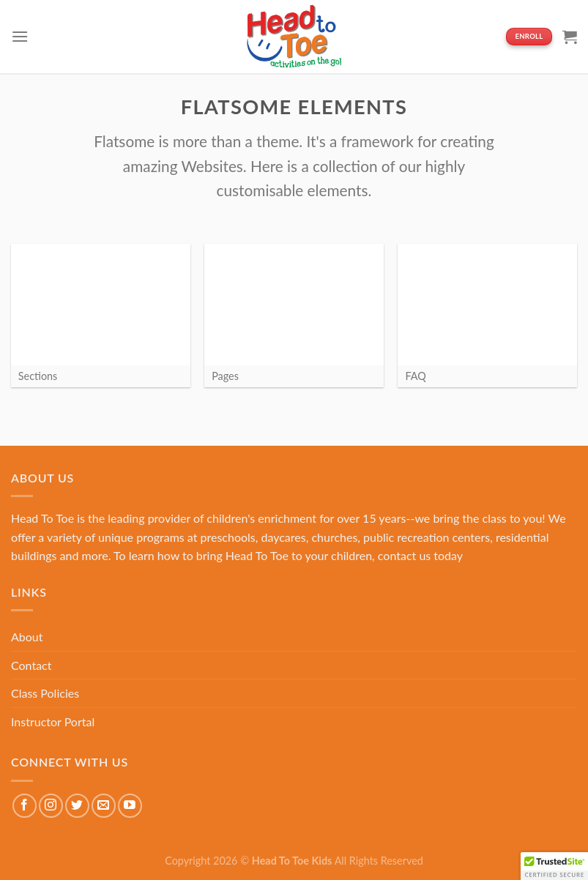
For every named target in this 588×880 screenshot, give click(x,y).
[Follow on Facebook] (25, 806)
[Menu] (20, 36)
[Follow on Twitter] (77, 806)
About (27, 637)
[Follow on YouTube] (130, 806)
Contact (31, 665)
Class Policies (45, 693)
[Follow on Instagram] (51, 806)
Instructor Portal (53, 721)
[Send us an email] (104, 806)
